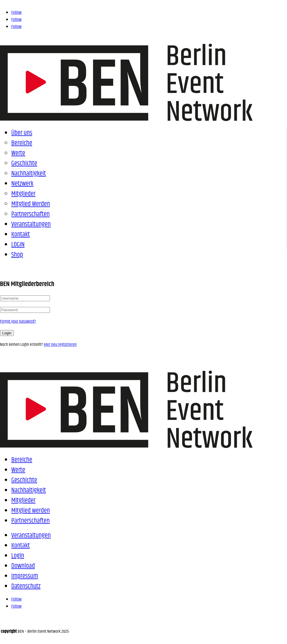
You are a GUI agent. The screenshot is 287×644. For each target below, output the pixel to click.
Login (7, 333)
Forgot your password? (18, 321)
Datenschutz (26, 586)
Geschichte (24, 163)
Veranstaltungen (31, 224)
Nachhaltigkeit (29, 173)
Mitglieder (23, 194)
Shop (17, 255)
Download (23, 566)
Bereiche (22, 143)
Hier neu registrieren (60, 345)
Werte (18, 153)
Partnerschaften (30, 214)
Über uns (22, 133)
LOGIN (18, 245)
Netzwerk (22, 184)
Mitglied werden (31, 204)
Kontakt (21, 234)
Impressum (25, 576)
